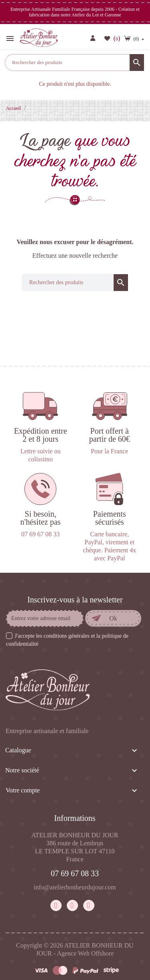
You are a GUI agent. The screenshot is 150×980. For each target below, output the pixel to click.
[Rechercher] (74, 63)
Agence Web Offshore (85, 953)
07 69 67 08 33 (75, 873)
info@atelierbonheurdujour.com (75, 887)
